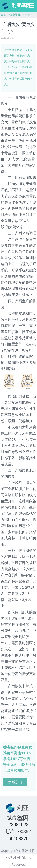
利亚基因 (21, 5)
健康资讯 (15, 15)
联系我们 (15, 782)
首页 (4, 15)
